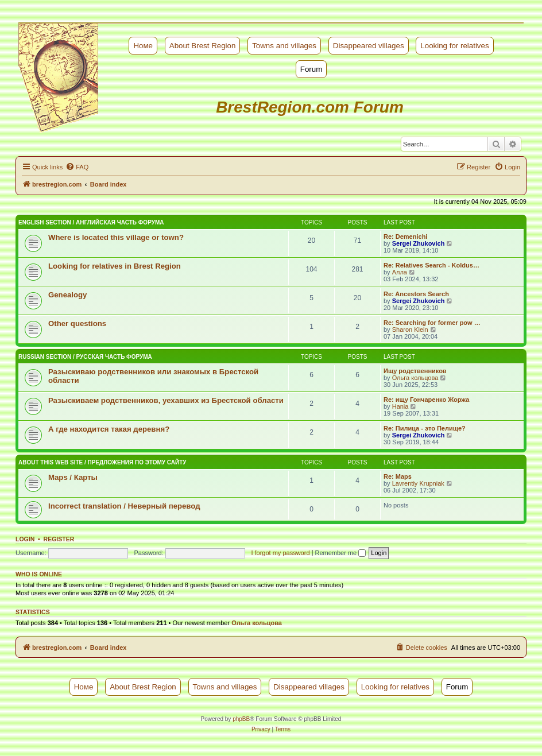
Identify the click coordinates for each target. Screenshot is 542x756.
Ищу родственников (415, 371)
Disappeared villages (369, 46)
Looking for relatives (454, 46)
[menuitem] (77, 167)
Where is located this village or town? (116, 237)
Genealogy (67, 295)
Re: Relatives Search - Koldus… (431, 265)
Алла (400, 272)
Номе (143, 46)
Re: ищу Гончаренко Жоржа (426, 400)
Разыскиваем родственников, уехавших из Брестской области (166, 400)
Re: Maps (398, 476)
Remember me (340, 553)
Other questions (77, 323)
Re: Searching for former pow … (432, 323)
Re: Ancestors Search (416, 294)
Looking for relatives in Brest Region (115, 266)
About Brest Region (203, 46)
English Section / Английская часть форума (91, 222)
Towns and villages (284, 46)
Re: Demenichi (405, 237)
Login (25, 539)
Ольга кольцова (415, 378)
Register (59, 539)
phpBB (241, 719)
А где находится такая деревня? (109, 429)
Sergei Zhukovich (419, 243)
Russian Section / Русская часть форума (85, 357)
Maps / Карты (73, 477)
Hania (400, 406)
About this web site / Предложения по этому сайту (102, 462)
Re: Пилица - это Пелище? (425, 428)
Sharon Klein (410, 329)
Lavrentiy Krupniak (418, 483)
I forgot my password (280, 553)
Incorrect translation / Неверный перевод (124, 506)
